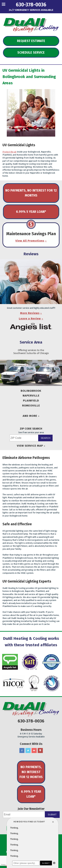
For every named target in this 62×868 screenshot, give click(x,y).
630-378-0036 (31, 5)
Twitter (28, 751)
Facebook (22, 751)
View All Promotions (30, 241)
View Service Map (30, 446)
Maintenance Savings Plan (31, 234)
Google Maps (40, 751)
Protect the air (10, 152)
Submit (52, 815)
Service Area (31, 342)
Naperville (31, 396)
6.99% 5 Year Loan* (31, 212)
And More (30, 416)
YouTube (34, 751)
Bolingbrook (31, 391)
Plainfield (31, 401)
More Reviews (30, 313)
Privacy (3, 865)
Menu (10, 4)
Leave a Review (30, 319)
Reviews (31, 254)
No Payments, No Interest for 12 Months (31, 193)
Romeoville (31, 406)
